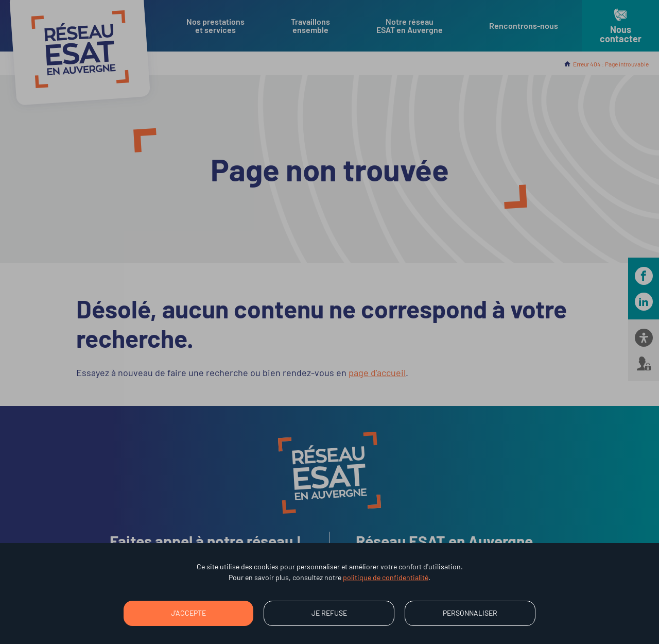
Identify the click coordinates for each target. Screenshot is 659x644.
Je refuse (329, 613)
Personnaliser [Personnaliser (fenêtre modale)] (470, 613)
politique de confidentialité (386, 577)
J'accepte (188, 613)
